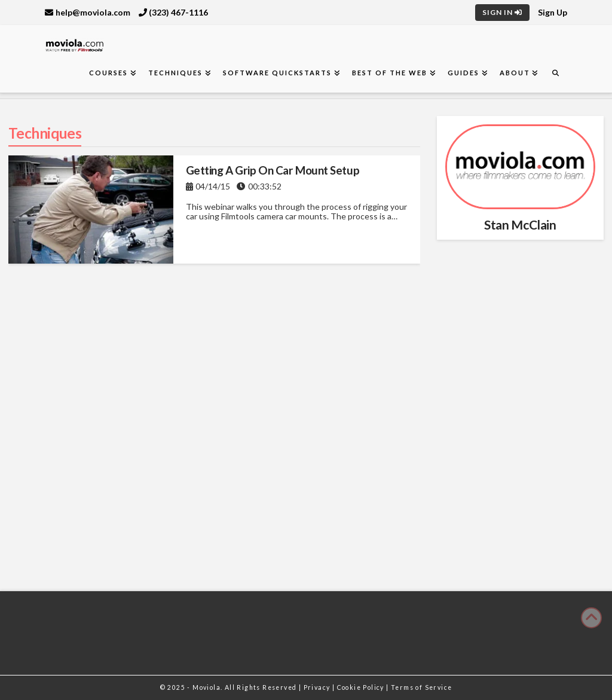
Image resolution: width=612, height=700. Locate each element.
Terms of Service (421, 687)
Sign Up (553, 12)
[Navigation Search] (555, 73)
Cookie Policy (362, 687)
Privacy (318, 687)
